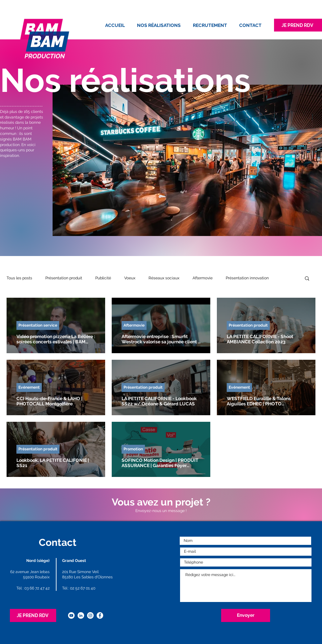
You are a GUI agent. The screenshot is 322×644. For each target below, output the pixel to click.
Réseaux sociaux (164, 278)
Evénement (29, 387)
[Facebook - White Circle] (100, 615)
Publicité (103, 278)
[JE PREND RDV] (298, 25)
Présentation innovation (247, 278)
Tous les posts (19, 278)
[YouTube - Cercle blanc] (71, 615)
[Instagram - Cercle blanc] (90, 615)
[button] (307, 279)
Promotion (133, 449)
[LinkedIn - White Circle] (81, 615)
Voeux (130, 278)
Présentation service (38, 325)
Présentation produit (64, 278)
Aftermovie (203, 278)
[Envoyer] (246, 615)
